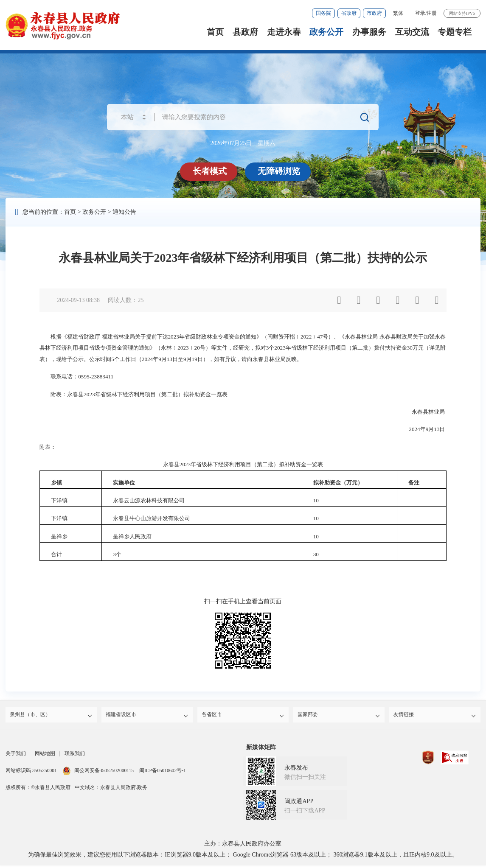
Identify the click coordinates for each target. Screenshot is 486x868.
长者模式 (211, 171)
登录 (420, 13)
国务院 (323, 13)
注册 (432, 13)
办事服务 (369, 32)
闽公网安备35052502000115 (98, 773)
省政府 (349, 13)
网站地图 (45, 756)
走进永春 (284, 32)
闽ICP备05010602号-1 (163, 773)
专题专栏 (455, 32)
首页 (215, 32)
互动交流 (412, 32)
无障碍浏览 (280, 171)
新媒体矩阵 (261, 750)
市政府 (374, 13)
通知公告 (124, 212)
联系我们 (75, 756)
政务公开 (326, 32)
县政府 (245, 32)
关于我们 (16, 756)
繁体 (398, 13)
